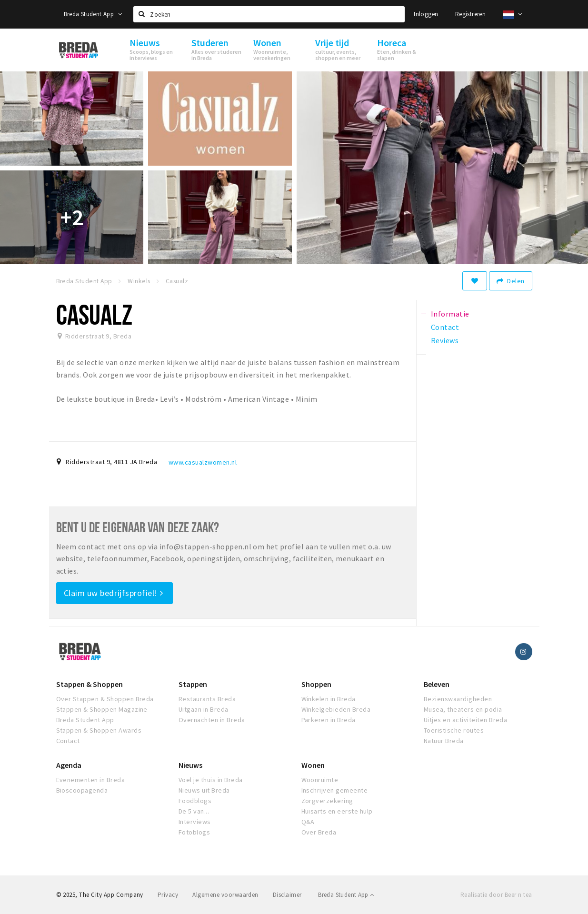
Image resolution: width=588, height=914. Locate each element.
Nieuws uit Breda (204, 790)
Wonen (313, 765)
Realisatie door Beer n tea (496, 895)
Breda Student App (93, 14)
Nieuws (190, 765)
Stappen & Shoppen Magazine (102, 709)
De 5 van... (194, 811)
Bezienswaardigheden (458, 699)
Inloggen (426, 14)
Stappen (193, 684)
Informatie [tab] (450, 314)
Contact (68, 741)
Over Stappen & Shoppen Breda (105, 699)
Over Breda (319, 832)
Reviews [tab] (445, 340)
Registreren (470, 14)
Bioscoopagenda (82, 790)
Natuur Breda (444, 741)
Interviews (195, 822)
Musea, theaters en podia (463, 709)
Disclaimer (287, 895)
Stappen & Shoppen (90, 684)
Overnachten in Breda (212, 720)
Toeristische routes (454, 730)
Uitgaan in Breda (204, 709)
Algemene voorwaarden (225, 895)
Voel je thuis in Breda (211, 780)
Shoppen (316, 684)
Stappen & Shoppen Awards (99, 730)
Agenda (69, 765)
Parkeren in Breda (329, 720)
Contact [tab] (445, 327)
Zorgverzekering (327, 801)
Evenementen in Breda (91, 780)
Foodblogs (195, 801)
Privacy (168, 895)
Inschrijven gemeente (335, 790)
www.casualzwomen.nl (203, 462)
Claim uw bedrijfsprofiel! (114, 593)
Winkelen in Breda (329, 699)
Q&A (308, 822)
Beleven (437, 684)
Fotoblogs (194, 832)
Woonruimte (320, 780)
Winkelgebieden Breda (336, 709)
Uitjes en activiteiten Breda (465, 720)
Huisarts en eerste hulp (337, 811)
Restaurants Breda (207, 699)
